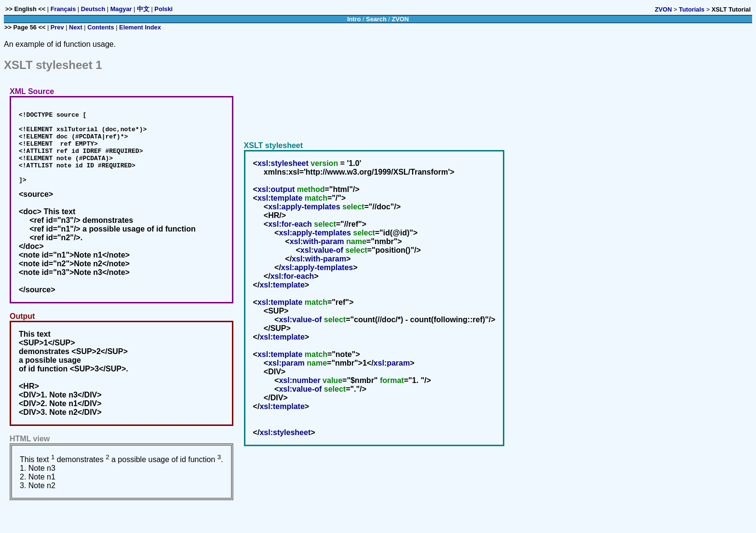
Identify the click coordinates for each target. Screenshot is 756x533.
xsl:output (276, 197)
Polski (163, 9)
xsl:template (280, 205)
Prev (57, 27)
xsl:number (299, 388)
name (356, 249)
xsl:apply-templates (304, 214)
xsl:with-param (317, 249)
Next (76, 27)
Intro (354, 19)
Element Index (140, 27)
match (316, 205)
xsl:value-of (322, 257)
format (392, 388)
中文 (143, 9)
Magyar (121, 9)
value (332, 388)
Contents (101, 27)
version (324, 171)
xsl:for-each (290, 231)
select (353, 214)
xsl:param (286, 370)
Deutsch (93, 9)
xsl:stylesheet (283, 171)
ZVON (663, 9)
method (311, 197)
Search (376, 19)
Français (63, 9)
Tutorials (692, 9)
